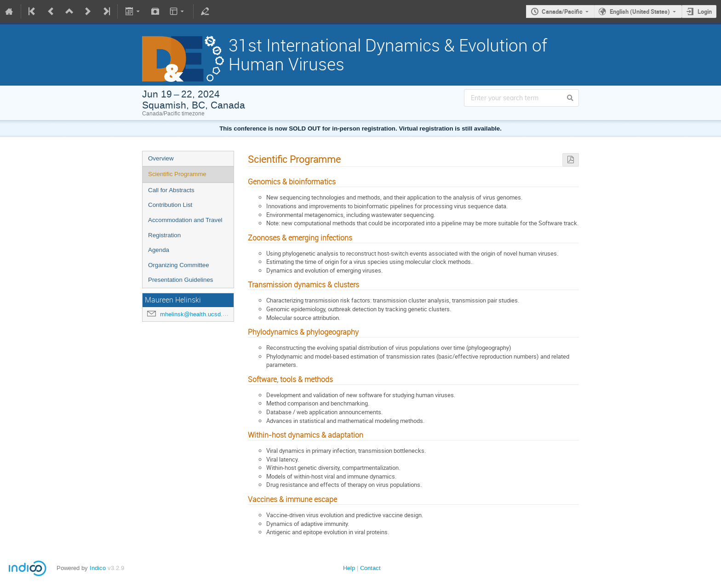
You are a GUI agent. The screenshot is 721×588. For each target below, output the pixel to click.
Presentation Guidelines (181, 280)
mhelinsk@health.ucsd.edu (196, 314)
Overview (161, 158)
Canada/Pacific (562, 11)
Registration (164, 235)
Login (705, 11)
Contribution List (170, 205)
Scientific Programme (177, 174)
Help (349, 568)
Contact (370, 568)
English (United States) (640, 11)
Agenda (159, 250)
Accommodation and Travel (185, 220)
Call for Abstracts (171, 190)
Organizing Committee (179, 265)
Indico (98, 568)
